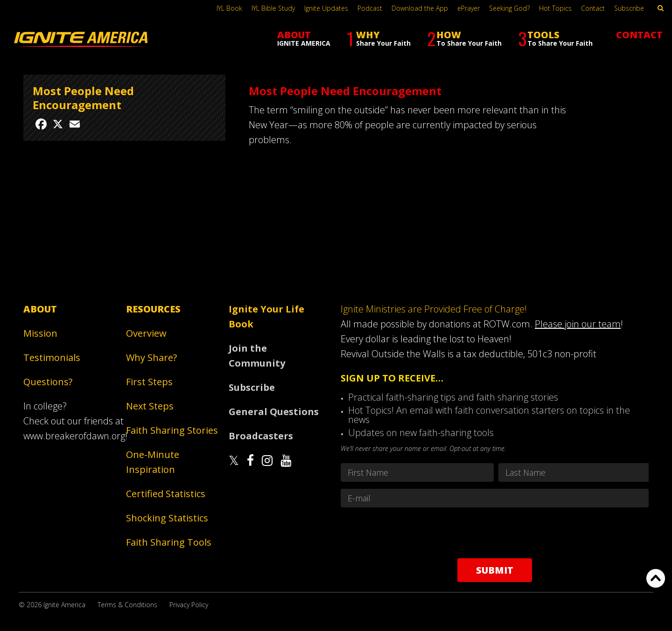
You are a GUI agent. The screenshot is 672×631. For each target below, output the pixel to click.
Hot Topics (555, 8)
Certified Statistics (166, 494)
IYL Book (229, 8)
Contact (593, 8)
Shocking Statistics (167, 518)
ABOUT (304, 38)
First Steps (149, 382)
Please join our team (578, 324)
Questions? (48, 382)
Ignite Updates (326, 8)
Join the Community (257, 356)
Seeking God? (509, 8)
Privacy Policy (189, 605)
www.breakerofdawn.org (74, 436)
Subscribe (629, 8)
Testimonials (52, 357)
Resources (153, 309)
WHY (379, 38)
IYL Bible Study (273, 8)
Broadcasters (261, 436)
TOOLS (555, 38)
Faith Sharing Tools (169, 542)
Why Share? (151, 357)
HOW (464, 38)
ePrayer (469, 8)
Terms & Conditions (127, 605)
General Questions (274, 412)
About (40, 309)
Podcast (370, 8)
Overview (146, 333)
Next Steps (150, 406)
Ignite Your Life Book (266, 316)
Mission (40, 333)
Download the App (420, 8)
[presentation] (495, 533)
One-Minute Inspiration (153, 462)
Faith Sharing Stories (172, 430)
